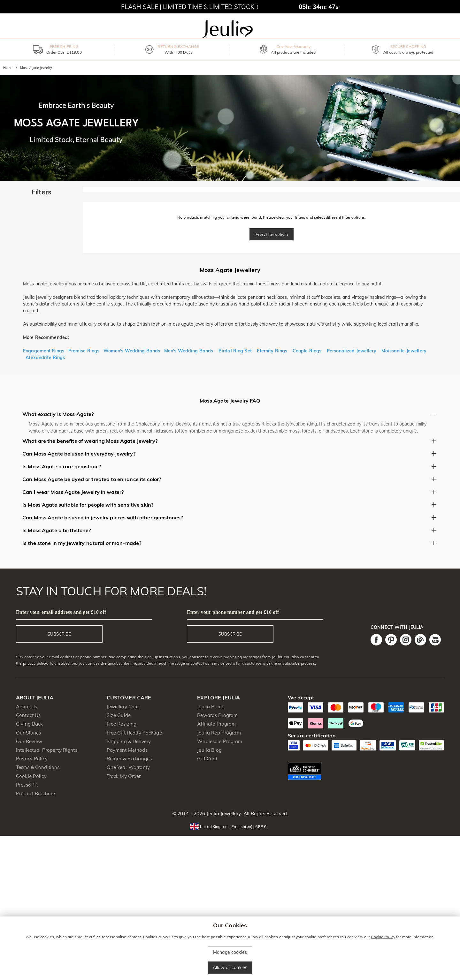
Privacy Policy (32, 759)
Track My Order (124, 776)
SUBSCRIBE (59, 634)
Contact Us (28, 715)
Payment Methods (127, 750)
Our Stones (28, 733)
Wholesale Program (220, 741)
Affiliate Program (216, 724)
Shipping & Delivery (129, 741)
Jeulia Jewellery (223, 814)
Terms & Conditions (38, 767)
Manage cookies (230, 952)
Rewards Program (217, 715)
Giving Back (29, 724)
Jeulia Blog (209, 750)
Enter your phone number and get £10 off (233, 612)
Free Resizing (122, 724)
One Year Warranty (128, 767)
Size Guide (119, 715)
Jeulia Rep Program (219, 733)
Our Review (29, 741)
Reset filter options (272, 234)
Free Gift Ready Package (134, 733)
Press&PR (27, 785)
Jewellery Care (123, 707)
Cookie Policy (31, 776)
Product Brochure (35, 793)
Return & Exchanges (129, 759)
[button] (230, 826)
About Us (27, 707)
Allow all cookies (230, 968)
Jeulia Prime (211, 707)
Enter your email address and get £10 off (61, 612)
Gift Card (207, 759)
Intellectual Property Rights (47, 750)
